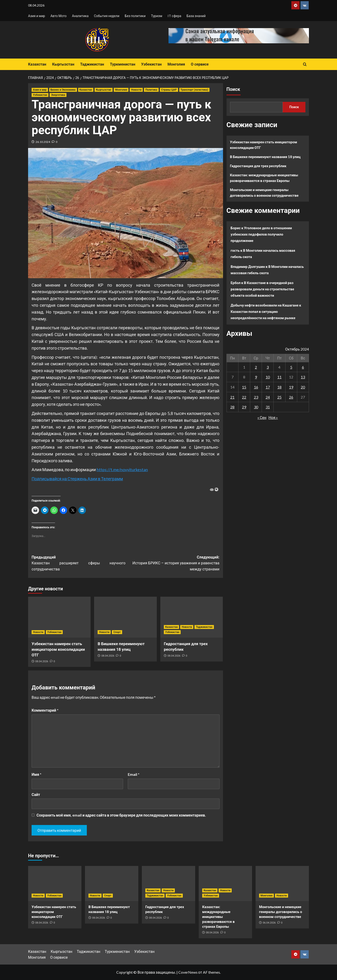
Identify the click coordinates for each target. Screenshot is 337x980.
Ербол (236, 283)
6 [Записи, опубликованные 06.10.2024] (303, 367)
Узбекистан (151, 64)
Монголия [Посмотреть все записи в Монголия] (121, 90)
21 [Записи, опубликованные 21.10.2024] (232, 397)
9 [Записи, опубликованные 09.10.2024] (256, 377)
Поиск (233, 89)
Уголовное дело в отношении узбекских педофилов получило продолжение (261, 234)
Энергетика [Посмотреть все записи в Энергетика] (58, 95)
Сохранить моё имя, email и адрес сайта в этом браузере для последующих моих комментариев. (121, 815)
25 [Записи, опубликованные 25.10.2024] (279, 397)
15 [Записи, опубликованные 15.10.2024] (244, 387)
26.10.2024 (43, 142)
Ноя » (273, 417)
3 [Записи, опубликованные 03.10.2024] (268, 367)
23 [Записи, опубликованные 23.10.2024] (256, 397)
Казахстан (37, 64)
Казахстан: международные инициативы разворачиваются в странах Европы (264, 178)
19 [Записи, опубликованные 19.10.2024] (291, 387)
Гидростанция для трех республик (258, 166)
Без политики (135, 16)
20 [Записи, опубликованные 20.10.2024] (303, 387)
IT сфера (174, 16)
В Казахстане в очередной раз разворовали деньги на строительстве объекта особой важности (262, 289)
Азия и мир (37, 16)
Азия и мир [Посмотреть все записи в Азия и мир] (40, 90)
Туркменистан (123, 64)
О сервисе (200, 64)
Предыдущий (79, 564)
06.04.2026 (269, 923)
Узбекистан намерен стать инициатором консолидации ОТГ (58, 649)
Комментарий (45, 710)
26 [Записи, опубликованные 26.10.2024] (291, 397)
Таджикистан (92, 64)
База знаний (196, 16)
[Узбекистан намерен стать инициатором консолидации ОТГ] (59, 617)
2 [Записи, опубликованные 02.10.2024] (256, 367)
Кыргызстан (63, 64)
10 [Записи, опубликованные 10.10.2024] (268, 377)
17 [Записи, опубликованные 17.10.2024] (268, 387)
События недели (107, 16)
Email (134, 774)
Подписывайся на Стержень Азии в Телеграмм (77, 479)
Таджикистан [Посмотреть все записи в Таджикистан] (204, 627)
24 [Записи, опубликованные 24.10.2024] (268, 397)
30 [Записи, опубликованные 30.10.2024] (256, 407)
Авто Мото (58, 16)
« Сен (262, 417)
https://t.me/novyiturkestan (122, 470)
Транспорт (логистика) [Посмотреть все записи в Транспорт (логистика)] (194, 90)
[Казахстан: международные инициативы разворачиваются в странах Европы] (225, 884)
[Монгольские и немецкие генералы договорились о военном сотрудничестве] (282, 884)
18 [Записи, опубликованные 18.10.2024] (279, 387)
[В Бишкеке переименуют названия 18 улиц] (125, 617)
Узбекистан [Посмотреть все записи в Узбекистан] (40, 95)
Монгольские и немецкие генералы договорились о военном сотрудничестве (264, 192)
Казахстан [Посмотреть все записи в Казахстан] (86, 90)
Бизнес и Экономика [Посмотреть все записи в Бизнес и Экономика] (63, 90)
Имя (37, 774)
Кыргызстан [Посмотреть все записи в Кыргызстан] (104, 90)
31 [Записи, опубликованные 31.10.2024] (268, 407)
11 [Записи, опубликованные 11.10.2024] (279, 377)
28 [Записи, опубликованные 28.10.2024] (232, 407)
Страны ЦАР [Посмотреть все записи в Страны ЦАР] (169, 90)
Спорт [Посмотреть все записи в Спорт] (117, 632)
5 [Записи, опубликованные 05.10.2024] (291, 367)
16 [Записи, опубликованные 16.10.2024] (256, 387)
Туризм (157, 16)
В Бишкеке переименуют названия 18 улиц (265, 157)
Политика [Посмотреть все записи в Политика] (151, 90)
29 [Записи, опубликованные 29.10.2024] (244, 407)
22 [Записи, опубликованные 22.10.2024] (244, 397)
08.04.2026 (42, 661)
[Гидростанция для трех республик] (192, 617)
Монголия (176, 64)
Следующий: (172, 564)
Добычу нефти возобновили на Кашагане (265, 305)
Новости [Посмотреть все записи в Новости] (136, 90)
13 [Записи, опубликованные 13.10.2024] (303, 377)
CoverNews (188, 972)
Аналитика (80, 16)
